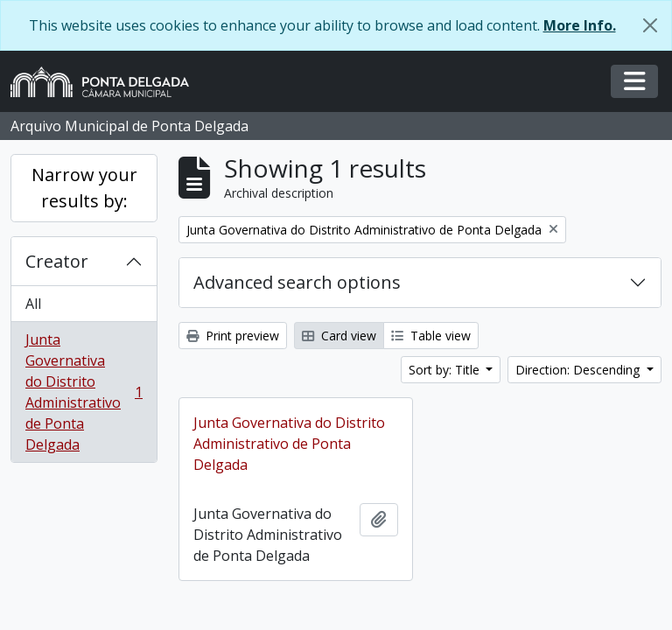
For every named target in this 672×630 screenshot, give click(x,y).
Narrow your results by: (84, 188)
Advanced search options (297, 282)
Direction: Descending (579, 370)
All (33, 304)
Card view (339, 336)
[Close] (650, 25)
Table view (431, 336)
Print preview (233, 336)
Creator (57, 261)
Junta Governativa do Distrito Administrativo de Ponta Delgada (84, 392)
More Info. (580, 25)
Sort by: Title (446, 370)
